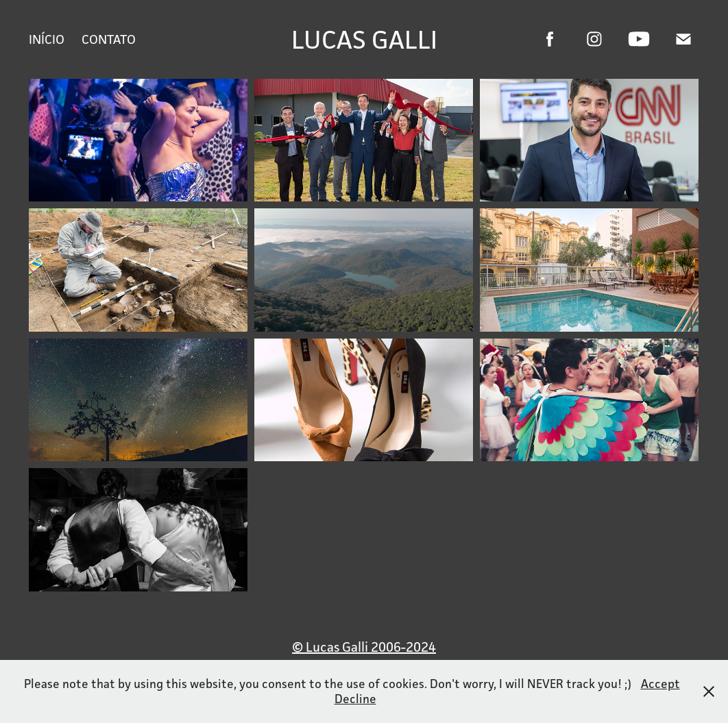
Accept (660, 684)
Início (47, 39)
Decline (355, 699)
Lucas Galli (364, 39)
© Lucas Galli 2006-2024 (364, 647)
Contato (109, 39)
